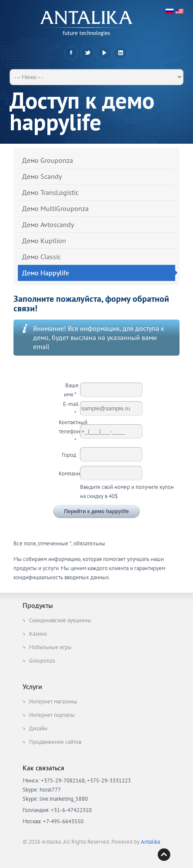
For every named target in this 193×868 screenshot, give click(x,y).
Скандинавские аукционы (60, 620)
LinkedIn (121, 53)
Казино (38, 634)
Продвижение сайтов (55, 742)
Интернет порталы (52, 715)
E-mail (71, 409)
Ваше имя (71, 390)
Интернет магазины (53, 701)
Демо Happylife (99, 273)
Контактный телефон (69, 431)
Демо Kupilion (44, 241)
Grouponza (42, 661)
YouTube (104, 53)
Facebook (71, 53)
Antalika (150, 842)
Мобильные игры (50, 647)
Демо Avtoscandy (48, 224)
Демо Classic (42, 257)
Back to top (164, 855)
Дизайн (38, 728)
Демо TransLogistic (50, 192)
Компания (69, 474)
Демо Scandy (42, 176)
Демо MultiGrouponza (55, 208)
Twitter (88, 53)
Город (70, 455)
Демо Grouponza (48, 160)
